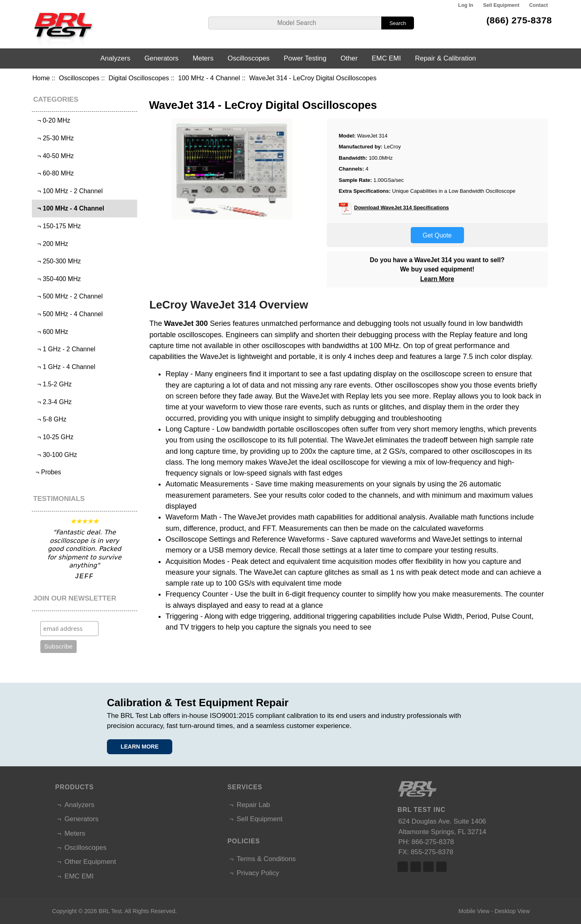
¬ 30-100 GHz (55, 455)
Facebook (403, 867)
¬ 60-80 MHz (54, 173)
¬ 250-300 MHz (57, 261)
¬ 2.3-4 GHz (53, 402)
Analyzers (115, 58)
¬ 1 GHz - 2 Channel (65, 349)
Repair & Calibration (446, 58)
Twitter (416, 867)
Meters (203, 58)
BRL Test (110, 911)
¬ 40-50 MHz (54, 156)
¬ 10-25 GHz (54, 437)
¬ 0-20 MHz (52, 120)
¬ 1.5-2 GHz (53, 384)
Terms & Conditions (266, 859)
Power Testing (305, 58)
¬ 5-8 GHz (50, 419)
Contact (539, 5)
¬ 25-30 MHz (54, 138)
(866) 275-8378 (519, 20)
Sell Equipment (501, 5)
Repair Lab (254, 805)
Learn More (437, 279)
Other (349, 58)
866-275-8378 (433, 842)
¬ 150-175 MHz (57, 226)
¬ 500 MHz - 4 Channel (68, 314)
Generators (162, 58)
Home (41, 78)
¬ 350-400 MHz (57, 279)
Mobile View (474, 911)
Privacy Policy (258, 873)
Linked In (428, 867)
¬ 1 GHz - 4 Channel (65, 367)
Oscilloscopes (79, 78)
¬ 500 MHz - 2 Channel (68, 296)
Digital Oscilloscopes (139, 78)
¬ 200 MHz (51, 244)
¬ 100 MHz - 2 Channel (68, 191)
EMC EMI (386, 58)
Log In (466, 5)
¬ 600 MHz (51, 332)
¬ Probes (48, 472)
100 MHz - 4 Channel (209, 78)
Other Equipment (90, 862)
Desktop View (512, 911)
